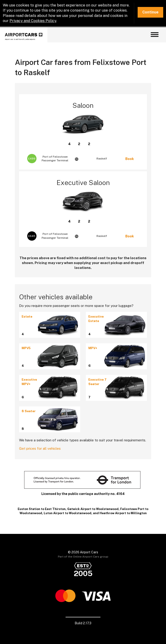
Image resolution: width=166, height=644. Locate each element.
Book (130, 159)
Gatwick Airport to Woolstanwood (93, 509)
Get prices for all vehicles (40, 448)
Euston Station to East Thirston (42, 509)
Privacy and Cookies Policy (33, 21)
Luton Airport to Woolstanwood (68, 513)
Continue (150, 12)
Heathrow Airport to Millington (123, 513)
